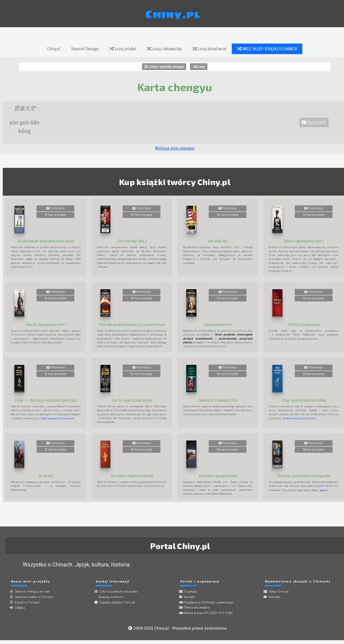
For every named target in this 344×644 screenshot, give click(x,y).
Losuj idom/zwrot (209, 49)
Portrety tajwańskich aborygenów (304, 476)
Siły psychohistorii (218, 324)
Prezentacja (56, 208)
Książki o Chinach (28, 602)
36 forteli (46, 476)
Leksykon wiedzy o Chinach (35, 597)
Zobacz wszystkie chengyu (164, 67)
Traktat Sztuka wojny (304, 324)
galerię (324, 490)
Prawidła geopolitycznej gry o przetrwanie (132, 324)
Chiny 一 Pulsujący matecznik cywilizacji (46, 400)
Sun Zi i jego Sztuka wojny (132, 400)
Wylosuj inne (175, 148)
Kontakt (191, 597)
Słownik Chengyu (85, 49)
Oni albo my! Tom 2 (132, 241)
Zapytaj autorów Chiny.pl (118, 602)
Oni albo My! (218, 241)
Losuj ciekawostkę (164, 49)
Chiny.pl (54, 49)
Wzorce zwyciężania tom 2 (304, 241)
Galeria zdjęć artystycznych (57, 418)
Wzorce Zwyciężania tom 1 (46, 324)
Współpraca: (209, 602)
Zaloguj (21, 607)
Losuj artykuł (123, 49)
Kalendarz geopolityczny (218, 476)
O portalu (192, 592)
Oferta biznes (209, 613)
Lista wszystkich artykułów (119, 592)
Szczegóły (314, 122)
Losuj (199, 67)
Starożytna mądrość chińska (132, 476)
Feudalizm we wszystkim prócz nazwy (46, 241)
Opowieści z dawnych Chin (218, 400)
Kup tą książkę (55, 215)
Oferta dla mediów (198, 607)
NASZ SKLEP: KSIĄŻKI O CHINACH (267, 49)
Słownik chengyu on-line (33, 592)
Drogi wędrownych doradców (304, 400)
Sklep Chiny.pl (279, 592)
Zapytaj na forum (112, 597)
